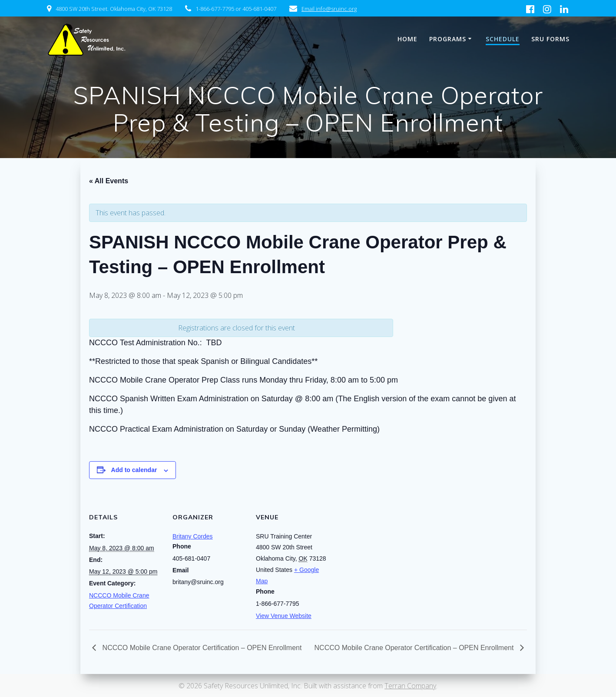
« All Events (109, 181)
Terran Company (410, 686)
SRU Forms (550, 39)
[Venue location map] (385, 553)
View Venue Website (284, 616)
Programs (448, 39)
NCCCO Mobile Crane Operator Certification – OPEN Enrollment (201, 648)
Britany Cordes (193, 536)
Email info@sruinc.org (329, 9)
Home (407, 39)
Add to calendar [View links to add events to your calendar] (134, 470)
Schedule (503, 39)
